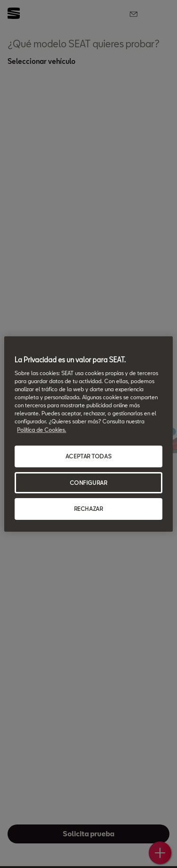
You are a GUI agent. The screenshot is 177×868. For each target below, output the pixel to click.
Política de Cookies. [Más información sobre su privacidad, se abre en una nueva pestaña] (42, 430)
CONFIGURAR (89, 483)
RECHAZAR (89, 509)
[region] (88, 434)
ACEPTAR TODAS (88, 456)
